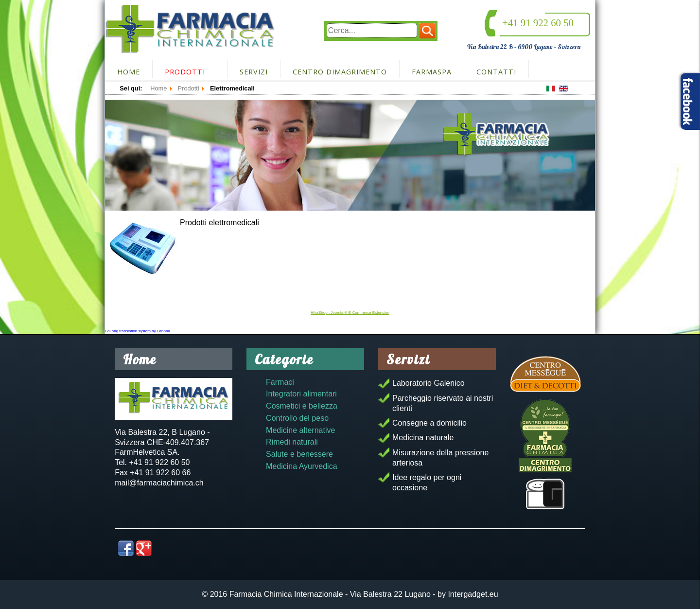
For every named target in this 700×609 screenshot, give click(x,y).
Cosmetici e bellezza (302, 406)
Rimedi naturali (292, 442)
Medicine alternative (300, 430)
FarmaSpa (432, 72)
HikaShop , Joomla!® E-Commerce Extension (350, 313)
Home (129, 72)
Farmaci (280, 382)
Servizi (254, 72)
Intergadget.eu (473, 594)
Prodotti (185, 72)
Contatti (496, 72)
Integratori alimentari (301, 394)
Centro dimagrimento (340, 72)
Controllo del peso (297, 418)
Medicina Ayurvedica (301, 466)
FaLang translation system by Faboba (138, 331)
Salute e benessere (299, 454)
